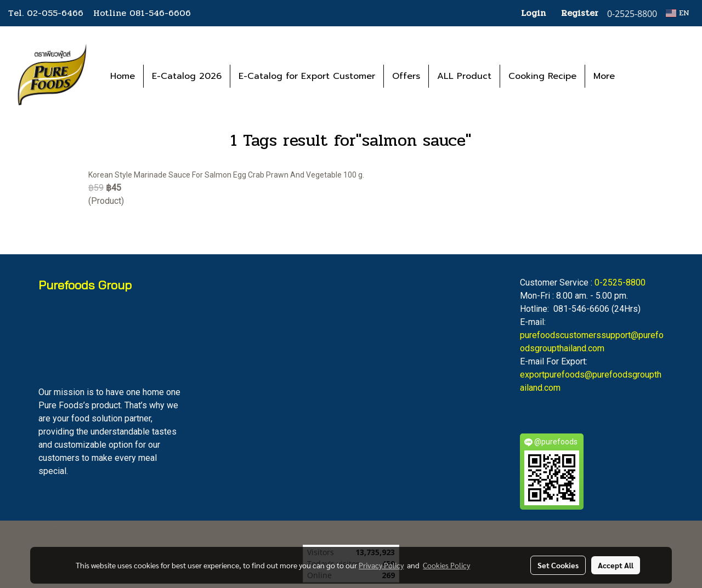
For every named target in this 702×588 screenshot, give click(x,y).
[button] (639, 76)
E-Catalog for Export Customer (307, 76)
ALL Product (464, 76)
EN (678, 13)
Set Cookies (558, 565)
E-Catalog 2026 (187, 76)
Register (580, 13)
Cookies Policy (446, 565)
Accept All (616, 565)
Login (533, 13)
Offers (406, 76)
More (604, 76)
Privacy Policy (381, 565)
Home (123, 76)
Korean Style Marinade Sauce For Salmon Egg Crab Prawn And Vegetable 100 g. (226, 175)
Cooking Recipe (542, 76)
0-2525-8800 (620, 282)
